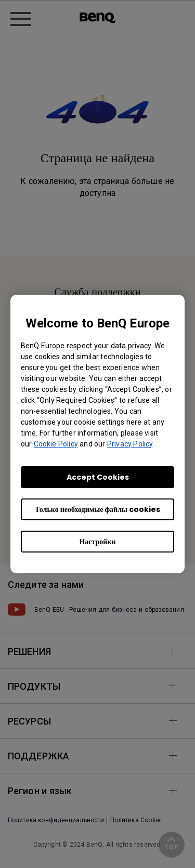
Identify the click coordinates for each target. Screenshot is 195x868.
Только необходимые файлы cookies (97, 509)
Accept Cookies (98, 477)
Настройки (97, 542)
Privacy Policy (130, 444)
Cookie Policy (56, 444)
